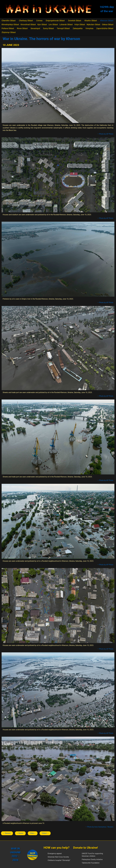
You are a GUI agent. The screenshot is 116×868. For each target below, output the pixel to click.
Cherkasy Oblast (26, 21)
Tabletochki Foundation (91, 863)
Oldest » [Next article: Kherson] (45, 833)
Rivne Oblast (22, 28)
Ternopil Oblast (63, 28)
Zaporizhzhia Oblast (105, 28)
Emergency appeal (55, 854)
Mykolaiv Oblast (93, 24)
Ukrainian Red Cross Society (58, 857)
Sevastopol (35, 28)
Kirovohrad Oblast (28, 24)
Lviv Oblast (53, 24)
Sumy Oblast (48, 28)
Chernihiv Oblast (9, 21)
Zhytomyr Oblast (9, 32)
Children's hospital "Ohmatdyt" (59, 860)
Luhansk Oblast (66, 24)
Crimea (39, 21)
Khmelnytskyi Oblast (10, 24)
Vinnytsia (89, 28)
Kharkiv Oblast (91, 21)
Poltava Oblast (8, 28)
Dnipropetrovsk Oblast (55, 21)
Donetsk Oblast (75, 21)
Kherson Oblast (107, 21)
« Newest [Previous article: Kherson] (7, 833)
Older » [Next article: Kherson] (33, 833)
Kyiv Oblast (42, 24)
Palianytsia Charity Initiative (92, 859)
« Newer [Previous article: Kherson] (20, 833)
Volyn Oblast (80, 24)
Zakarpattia (78, 28)
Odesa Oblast (108, 24)
